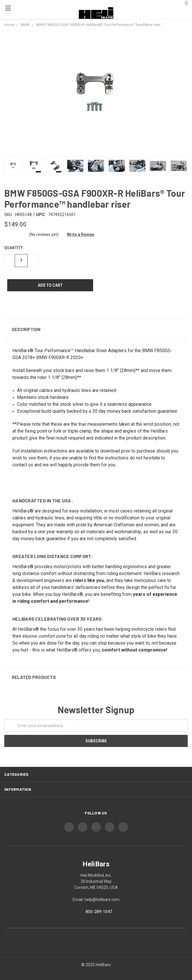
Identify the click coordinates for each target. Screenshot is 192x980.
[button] (96, 329)
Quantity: (14, 248)
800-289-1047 (99, 912)
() (183, 3)
